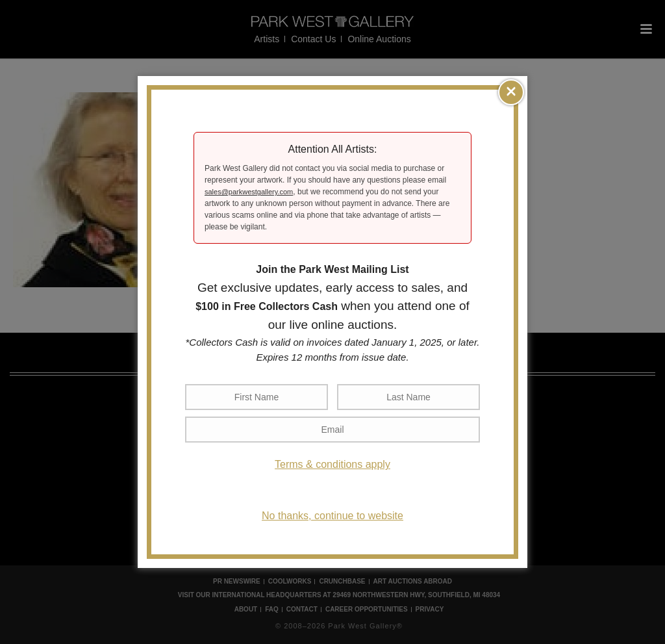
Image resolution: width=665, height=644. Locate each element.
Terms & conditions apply (332, 464)
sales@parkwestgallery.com (249, 192)
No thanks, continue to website (332, 516)
